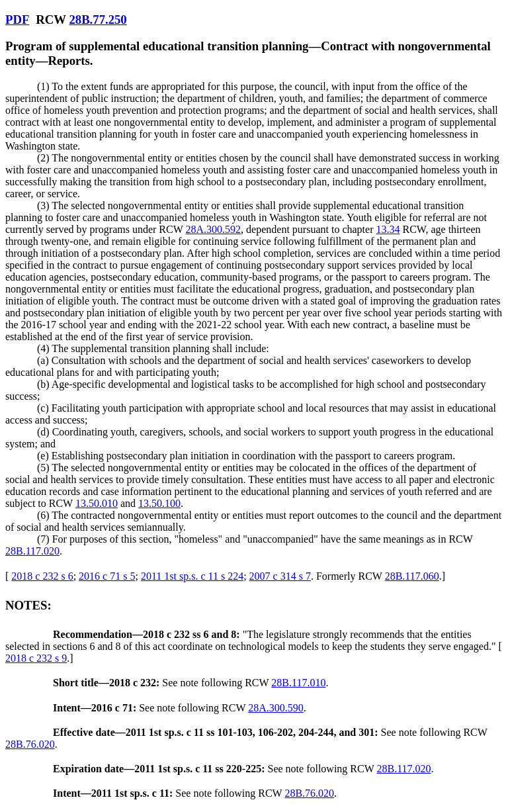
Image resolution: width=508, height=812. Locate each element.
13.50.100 (159, 503)
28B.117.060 (412, 576)
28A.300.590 (276, 708)
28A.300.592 (214, 229)
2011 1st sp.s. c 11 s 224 (192, 576)
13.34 (388, 229)
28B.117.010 (298, 683)
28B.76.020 (30, 744)
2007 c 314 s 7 (280, 576)
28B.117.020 (32, 551)
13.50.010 (97, 503)
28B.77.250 (98, 20)
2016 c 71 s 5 (107, 576)
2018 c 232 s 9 (36, 658)
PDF (17, 20)
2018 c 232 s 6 (42, 576)
